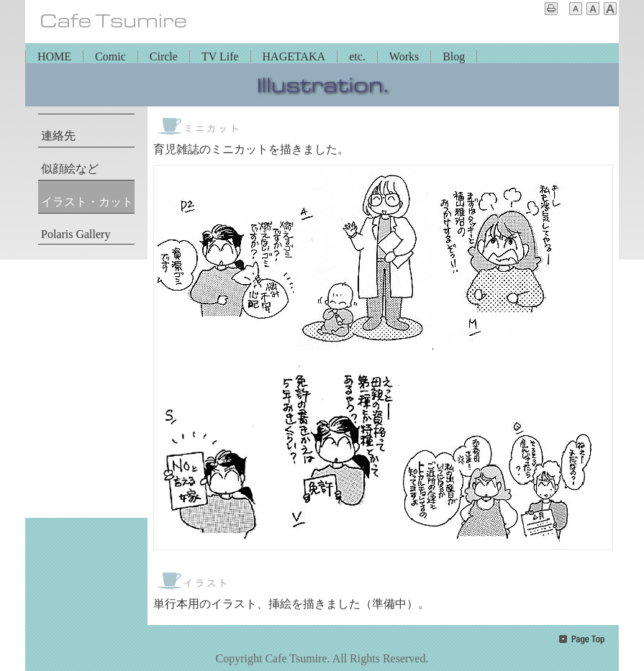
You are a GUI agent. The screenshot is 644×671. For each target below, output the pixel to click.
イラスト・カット (87, 202)
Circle (164, 56)
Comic (110, 56)
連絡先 (58, 136)
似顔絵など (70, 169)
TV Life (220, 56)
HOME (54, 56)
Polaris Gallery (76, 234)
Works (404, 56)
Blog (454, 56)
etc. (357, 56)
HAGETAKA (294, 56)
